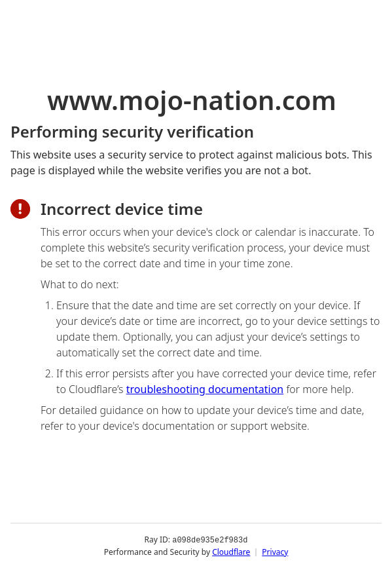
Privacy (275, 551)
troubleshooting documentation (205, 389)
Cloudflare (231, 551)
